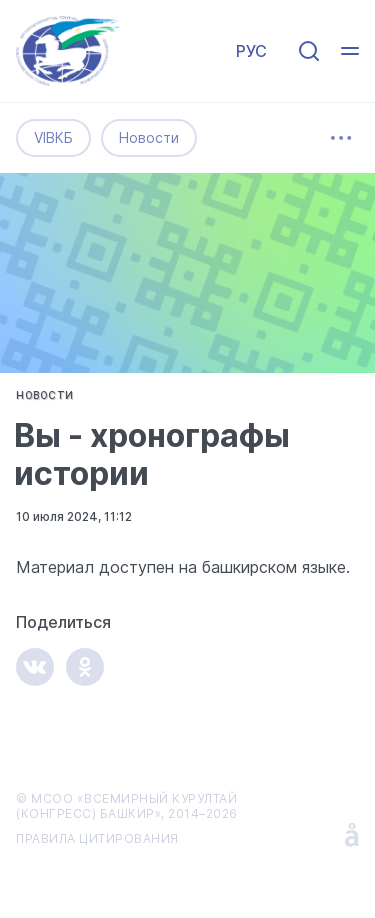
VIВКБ (53, 137)
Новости (149, 137)
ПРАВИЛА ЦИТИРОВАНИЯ (97, 838)
